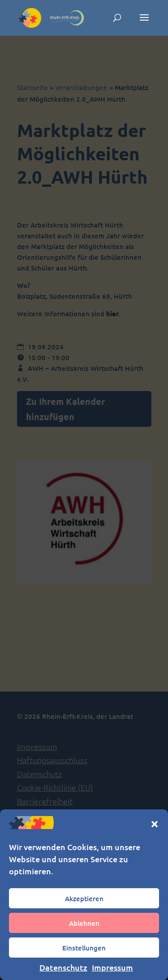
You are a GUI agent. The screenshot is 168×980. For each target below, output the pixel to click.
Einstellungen (84, 948)
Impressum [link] (112, 967)
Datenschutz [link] (63, 967)
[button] (155, 824)
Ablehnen (84, 923)
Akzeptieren (84, 898)
